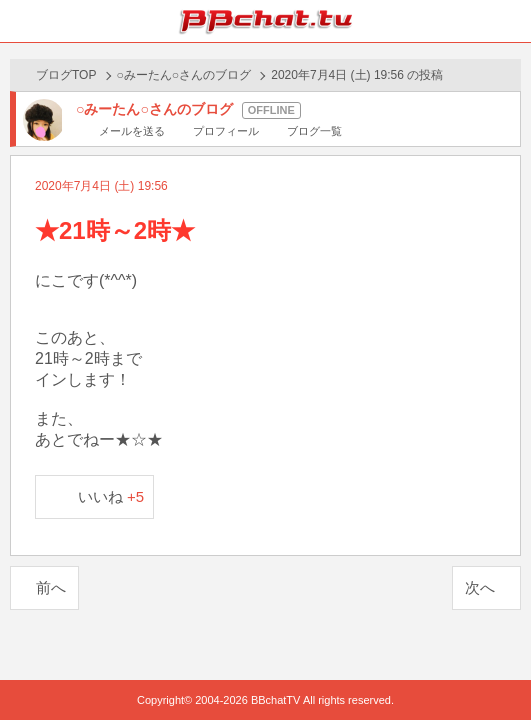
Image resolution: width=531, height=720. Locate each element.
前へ (51, 587)
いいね (111, 496)
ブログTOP (66, 75)
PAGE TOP (495, 666)
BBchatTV (266, 21)
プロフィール (226, 131)
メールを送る (132, 131)
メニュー (510, 21)
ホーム (21, 21)
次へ (480, 587)
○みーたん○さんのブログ (184, 75)
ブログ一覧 (314, 131)
